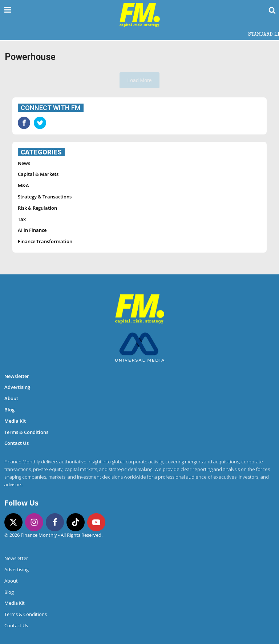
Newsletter (17, 376)
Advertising (17, 387)
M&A (23, 185)
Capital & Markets (38, 174)
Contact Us (17, 443)
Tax (22, 219)
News (24, 163)
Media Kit (15, 421)
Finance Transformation (45, 241)
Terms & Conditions (26, 432)
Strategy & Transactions (45, 197)
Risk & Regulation (37, 208)
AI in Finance (32, 230)
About (11, 398)
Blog (9, 410)
